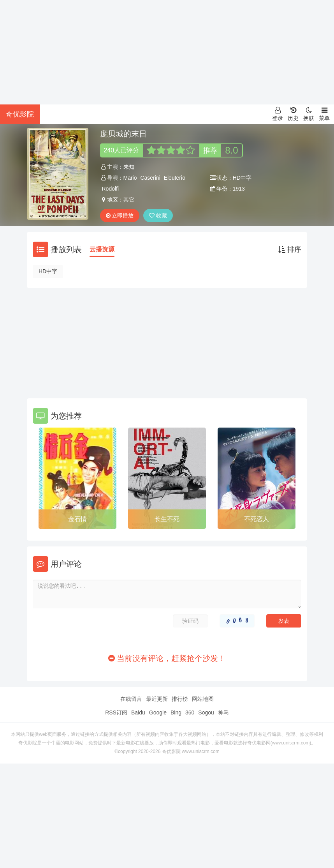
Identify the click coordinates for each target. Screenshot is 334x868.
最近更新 (157, 699)
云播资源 (102, 249)
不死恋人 (257, 519)
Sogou (206, 712)
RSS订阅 (116, 712)
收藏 (158, 216)
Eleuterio (175, 178)
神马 (223, 712)
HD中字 (48, 271)
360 (190, 712)
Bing (176, 712)
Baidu (138, 712)
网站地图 (203, 699)
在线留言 (131, 699)
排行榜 (180, 699)
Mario (130, 178)
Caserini (150, 178)
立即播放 (120, 216)
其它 (129, 200)
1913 (239, 189)
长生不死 (167, 519)
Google (158, 712)
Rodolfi (111, 189)
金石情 (77, 519)
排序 (290, 249)
